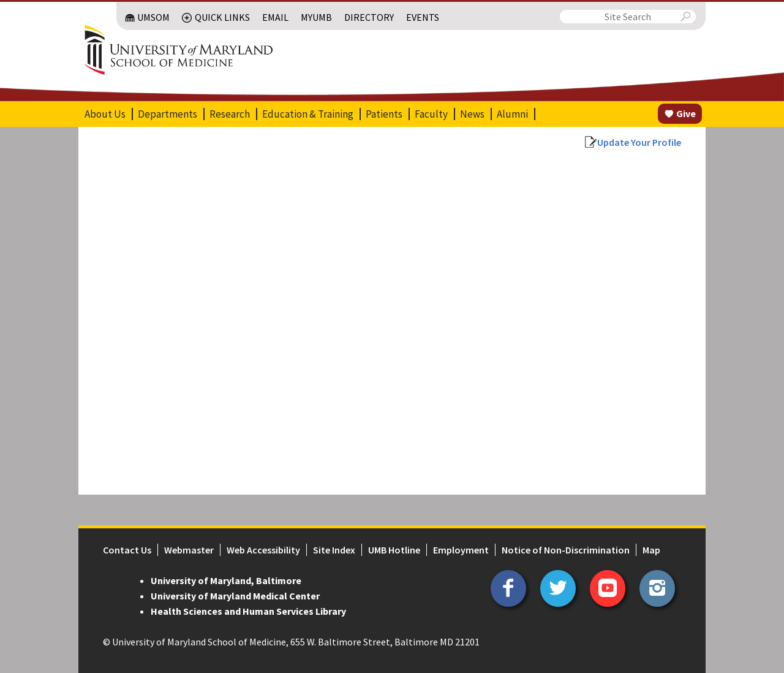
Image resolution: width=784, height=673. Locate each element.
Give (686, 113)
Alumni (512, 114)
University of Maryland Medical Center (235, 596)
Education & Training (308, 114)
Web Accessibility (263, 550)
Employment (461, 550)
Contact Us (127, 550)
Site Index (334, 550)
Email (275, 17)
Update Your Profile (639, 142)
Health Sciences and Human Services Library (248, 611)
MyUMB (316, 17)
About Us (105, 114)
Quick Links (222, 17)
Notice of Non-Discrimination (566, 550)
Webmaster (189, 550)
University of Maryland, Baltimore (226, 580)
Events (423, 17)
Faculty (431, 114)
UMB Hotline (394, 550)
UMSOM (153, 17)
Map (651, 550)
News (472, 114)
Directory (369, 17)
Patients (384, 114)
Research (230, 114)
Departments (168, 114)
